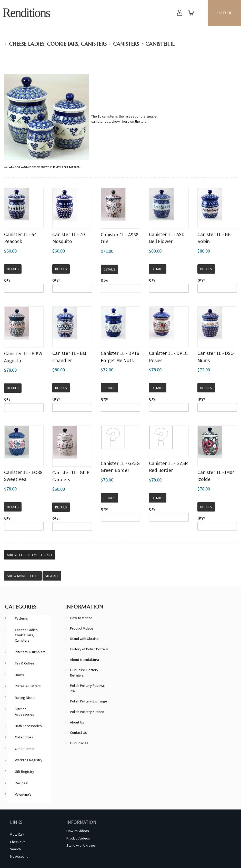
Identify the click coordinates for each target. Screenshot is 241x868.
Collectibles (24, 737)
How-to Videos (81, 618)
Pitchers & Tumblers (30, 652)
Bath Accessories (28, 726)
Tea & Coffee (25, 663)
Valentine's (23, 794)
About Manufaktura (84, 660)
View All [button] (52, 576)
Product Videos (82, 628)
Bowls (19, 675)
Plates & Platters (28, 686)
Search (15, 849)
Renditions (26, 13)
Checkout (17, 842)
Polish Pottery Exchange (89, 701)
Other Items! (24, 749)
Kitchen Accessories (24, 712)
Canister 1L (160, 44)
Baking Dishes (26, 698)
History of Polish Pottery (89, 649)
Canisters (126, 44)
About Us (77, 722)
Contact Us (78, 732)
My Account (19, 856)
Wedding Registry (29, 760)
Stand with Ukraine (84, 639)
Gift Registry (24, 771)
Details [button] (13, 269)
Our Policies (79, 743)
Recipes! (22, 783)
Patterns (21, 618)
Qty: (8, 280)
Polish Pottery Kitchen (87, 712)
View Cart (17, 834)
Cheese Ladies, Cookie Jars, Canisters (58, 44)
